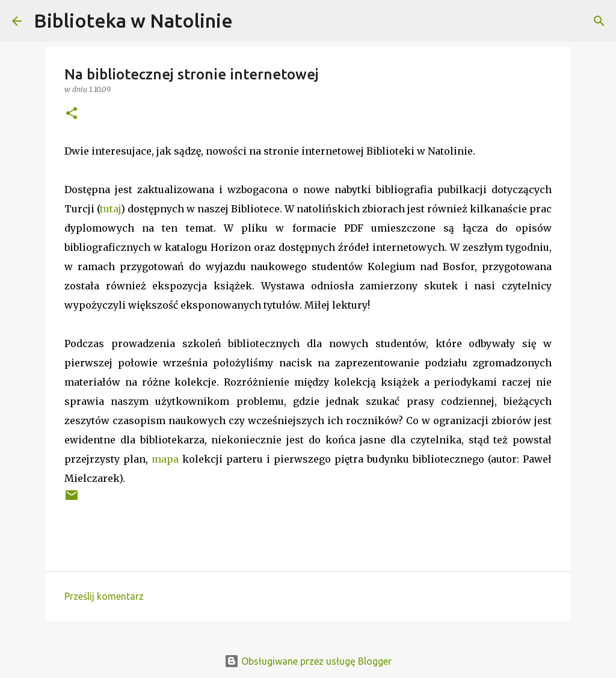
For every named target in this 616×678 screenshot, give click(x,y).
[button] (72, 114)
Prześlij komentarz (104, 596)
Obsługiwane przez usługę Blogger (308, 661)
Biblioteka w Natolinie (133, 20)
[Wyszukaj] (250, 21)
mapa (165, 459)
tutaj (110, 209)
